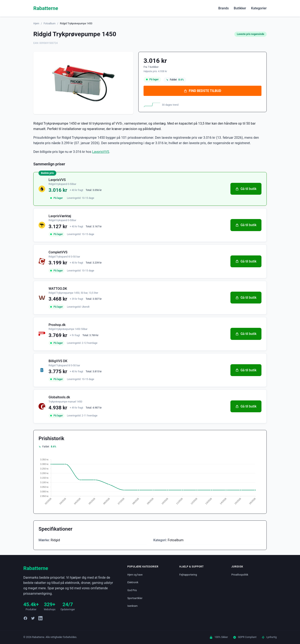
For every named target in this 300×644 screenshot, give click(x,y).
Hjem (36, 24)
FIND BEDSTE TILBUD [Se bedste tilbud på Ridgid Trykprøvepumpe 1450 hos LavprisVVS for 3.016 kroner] (202, 91)
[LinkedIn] (40, 618)
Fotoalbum (49, 24)
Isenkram (132, 606)
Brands (224, 8)
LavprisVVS (101, 152)
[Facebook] (25, 618)
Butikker (240, 8)
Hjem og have (135, 575)
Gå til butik (246, 189)
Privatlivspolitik (240, 575)
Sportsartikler (135, 598)
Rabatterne (46, 8)
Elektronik (133, 582)
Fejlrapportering (188, 575)
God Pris (132, 590)
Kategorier (259, 8)
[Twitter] (33, 618)
